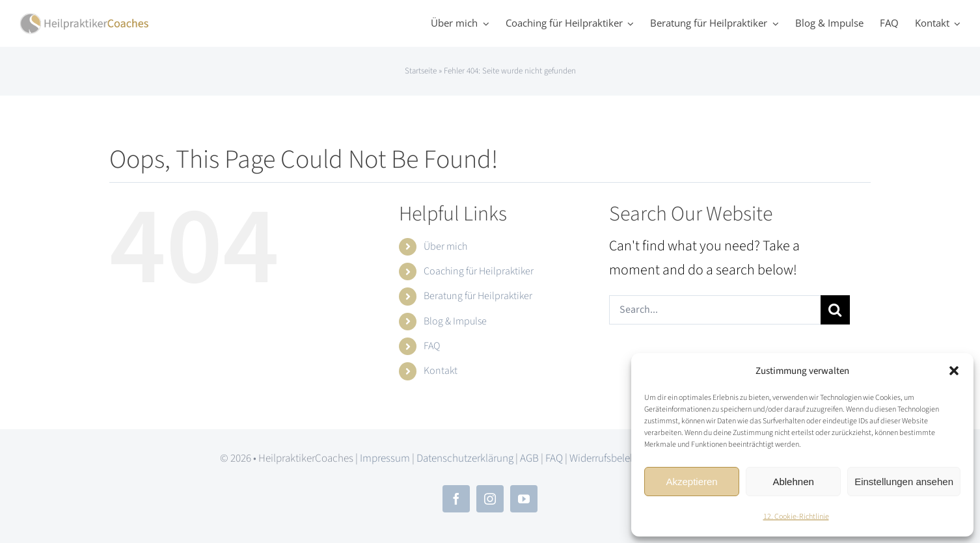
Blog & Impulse (455, 321)
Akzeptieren (691, 482)
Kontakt (441, 371)
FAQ (432, 346)
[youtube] (524, 499)
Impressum (385, 458)
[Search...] (715, 310)
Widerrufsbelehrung (613, 458)
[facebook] (456, 499)
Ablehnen (793, 482)
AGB (529, 458)
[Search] (835, 310)
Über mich (445, 246)
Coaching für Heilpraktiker (479, 271)
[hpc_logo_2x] (85, 20)
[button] (954, 371)
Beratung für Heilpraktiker (478, 296)
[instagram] (490, 499)
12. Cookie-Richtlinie (796, 517)
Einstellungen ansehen (904, 482)
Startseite (421, 71)
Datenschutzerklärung (465, 458)
